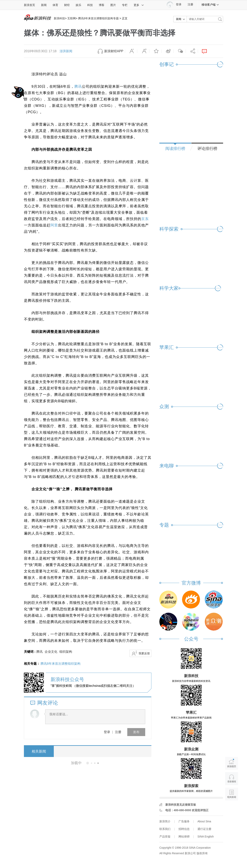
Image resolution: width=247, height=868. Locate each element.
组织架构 (66, 652)
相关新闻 (39, 751)
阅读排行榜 (175, 148)
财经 (67, 5)
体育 (55, 5)
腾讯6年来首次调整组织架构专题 (98, 18)
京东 (145, 219)
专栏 (125, 5)
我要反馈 (144, 653)
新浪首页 (29, 5)
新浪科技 (59, 18)
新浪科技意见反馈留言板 (181, 805)
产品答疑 (165, 837)
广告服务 (184, 821)
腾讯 (78, 87)
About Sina (204, 821)
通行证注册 (204, 829)
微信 (180, 51)
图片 (113, 5)
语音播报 (232, 779)
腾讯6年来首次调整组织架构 (60, 664)
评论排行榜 (207, 148)
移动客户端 (210, 5)
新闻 (44, 5)
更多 (139, 5)
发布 (136, 732)
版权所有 (202, 853)
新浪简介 (165, 821)
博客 (102, 5)
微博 (168, 51)
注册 (190, 4)
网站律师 (184, 837)
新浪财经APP (114, 51)
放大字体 (143, 51)
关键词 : (30, 652)
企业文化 (51, 652)
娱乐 (78, 5)
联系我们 (165, 829)
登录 (107, 732)
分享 (192, 51)
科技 (90, 5)
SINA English (206, 837)
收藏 (155, 51)
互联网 (72, 18)
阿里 (54, 225)
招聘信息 (184, 829)
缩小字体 (131, 51)
